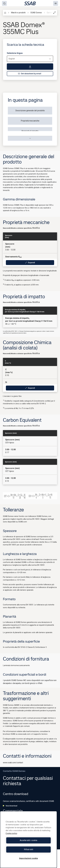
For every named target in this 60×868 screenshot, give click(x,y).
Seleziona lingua (15, 53)
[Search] (4, 3)
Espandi (30, 263)
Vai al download (10, 806)
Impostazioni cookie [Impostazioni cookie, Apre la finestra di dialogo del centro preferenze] (29, 858)
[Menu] (56, 3)
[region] (28, 840)
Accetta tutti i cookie (29, 840)
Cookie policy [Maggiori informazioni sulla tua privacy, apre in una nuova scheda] (11, 833)
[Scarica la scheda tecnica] (30, 67)
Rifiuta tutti (29, 849)
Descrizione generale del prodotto (30, 111)
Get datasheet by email (30, 74)
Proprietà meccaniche (30, 121)
